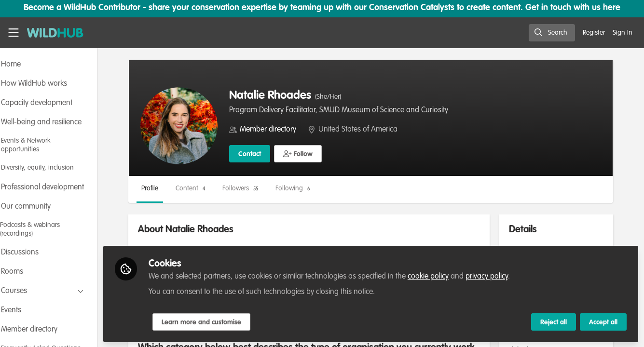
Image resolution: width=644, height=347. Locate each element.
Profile (176, 188)
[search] (552, 33)
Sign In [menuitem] (623, 33)
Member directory (294, 130)
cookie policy (454, 276)
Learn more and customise (227, 321)
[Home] (55, 33)
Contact (276, 154)
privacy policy (513, 276)
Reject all (554, 321)
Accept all (603, 321)
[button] (324, 154)
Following (319, 188)
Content (216, 188)
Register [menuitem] (594, 33)
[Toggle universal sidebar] (14, 33)
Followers (266, 188)
